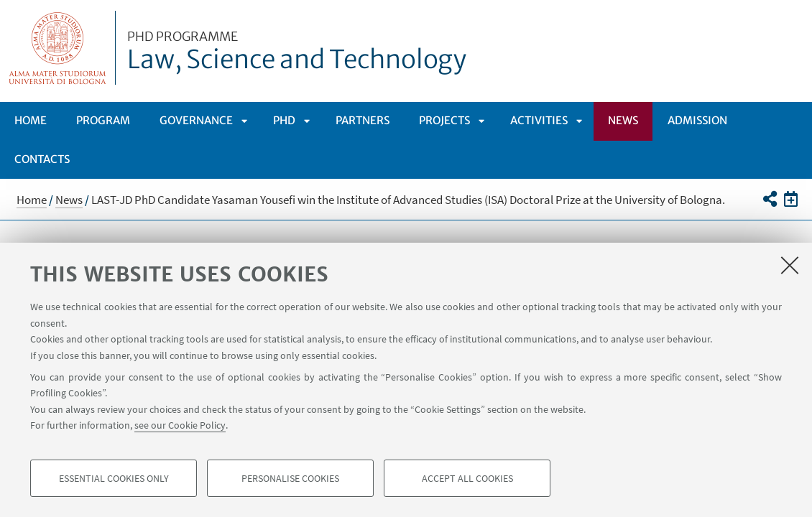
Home (31, 120)
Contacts (42, 159)
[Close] (790, 265)
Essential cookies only (114, 478)
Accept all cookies (467, 478)
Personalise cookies (290, 478)
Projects (444, 120)
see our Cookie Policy (180, 425)
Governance (196, 120)
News (623, 120)
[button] (769, 199)
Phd (284, 120)
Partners (363, 120)
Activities (539, 120)
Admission (697, 120)
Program (103, 120)
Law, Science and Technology (297, 52)
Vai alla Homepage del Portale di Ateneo (58, 48)
